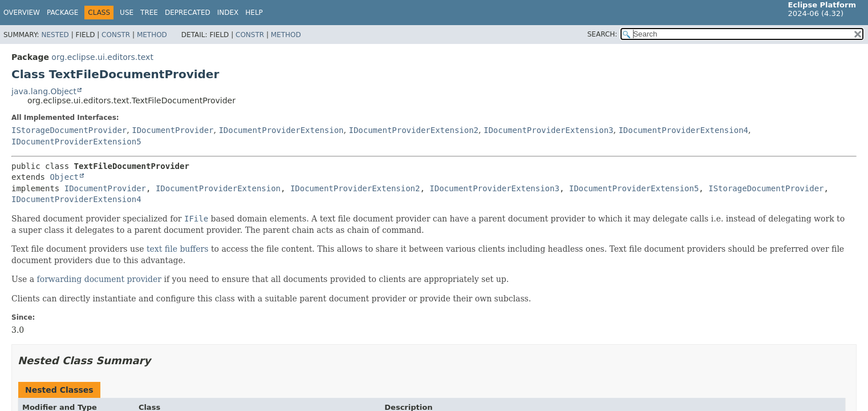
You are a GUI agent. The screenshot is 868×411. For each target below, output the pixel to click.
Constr (116, 35)
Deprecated (188, 13)
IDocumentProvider (173, 130)
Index (228, 13)
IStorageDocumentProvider (69, 130)
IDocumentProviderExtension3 (549, 130)
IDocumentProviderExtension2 (413, 130)
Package (62, 13)
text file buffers (178, 249)
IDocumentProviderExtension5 (76, 142)
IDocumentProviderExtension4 (683, 130)
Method (152, 35)
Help (254, 13)
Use (127, 13)
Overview (22, 13)
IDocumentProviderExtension (281, 130)
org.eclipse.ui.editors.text (102, 57)
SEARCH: (603, 34)
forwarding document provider (100, 279)
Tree (149, 13)
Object (64, 177)
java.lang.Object (44, 91)
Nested (55, 35)
